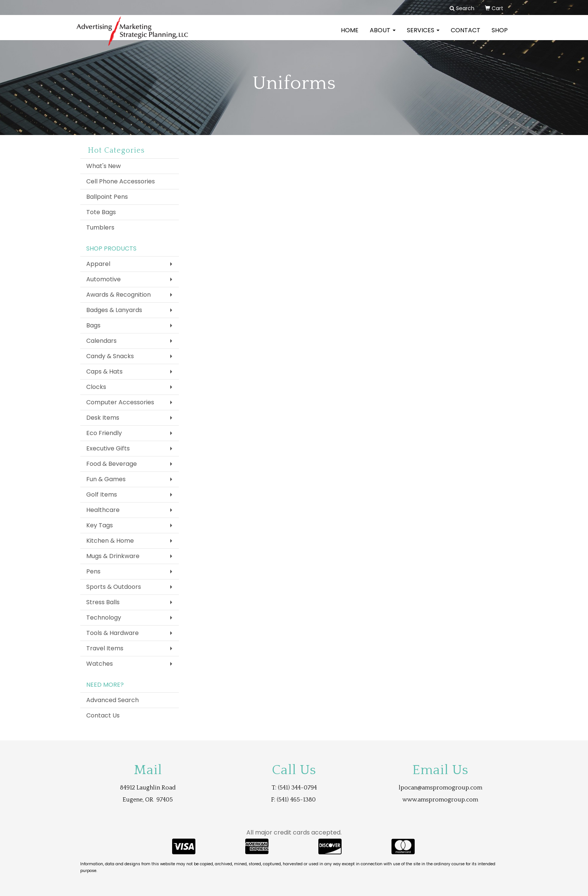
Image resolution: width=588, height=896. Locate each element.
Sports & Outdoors (114, 587)
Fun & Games (106, 479)
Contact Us (103, 715)
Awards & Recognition (118, 295)
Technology (104, 618)
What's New (103, 166)
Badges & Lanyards (114, 310)
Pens (93, 571)
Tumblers (100, 227)
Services (423, 35)
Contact (466, 35)
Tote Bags (101, 212)
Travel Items (105, 648)
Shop (500, 35)
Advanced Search (112, 700)
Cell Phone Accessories (121, 181)
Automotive (103, 279)
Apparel (98, 264)
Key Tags (100, 525)
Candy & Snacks (110, 356)
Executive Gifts (108, 448)
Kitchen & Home (110, 541)
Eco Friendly (104, 433)
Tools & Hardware (112, 633)
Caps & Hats (104, 371)
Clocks (96, 387)
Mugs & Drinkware (113, 556)
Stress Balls (103, 602)
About (383, 35)
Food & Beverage (112, 464)
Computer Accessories (120, 402)
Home (350, 35)
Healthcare (103, 510)
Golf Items (102, 495)
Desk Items (103, 418)
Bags (93, 325)
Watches (100, 664)
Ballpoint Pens (107, 197)
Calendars (101, 341)
